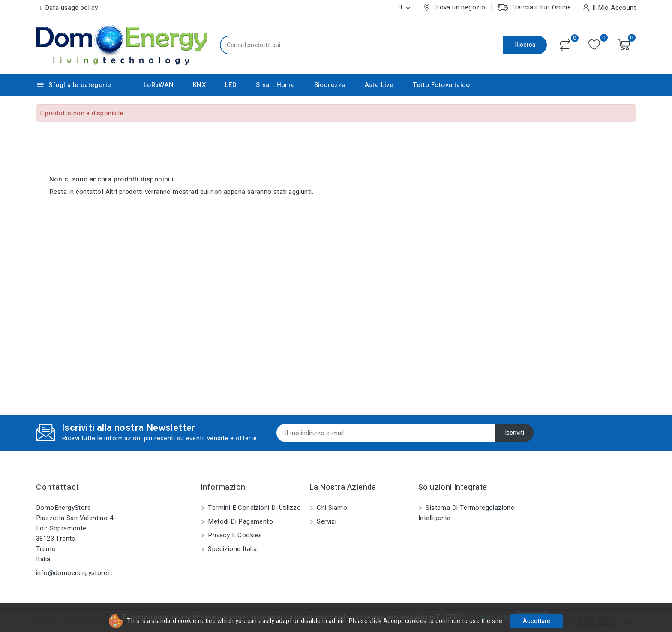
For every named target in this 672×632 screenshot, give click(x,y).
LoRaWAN (159, 85)
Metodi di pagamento (240, 521)
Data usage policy (72, 8)
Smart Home (275, 85)
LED (231, 85)
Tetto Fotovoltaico (441, 85)
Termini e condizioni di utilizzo (253, 508)
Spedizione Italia (231, 549)
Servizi (326, 521)
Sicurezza (330, 85)
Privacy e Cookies (234, 535)
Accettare (537, 621)
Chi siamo (331, 508)
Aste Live (379, 85)
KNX (199, 85)
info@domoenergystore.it (74, 573)
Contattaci (57, 487)
